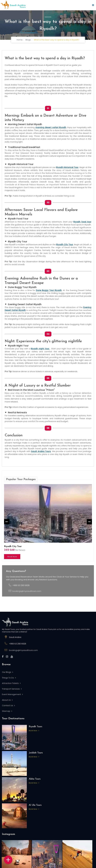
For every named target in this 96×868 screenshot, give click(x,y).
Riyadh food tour (82, 222)
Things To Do (9, 678)
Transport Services (12, 689)
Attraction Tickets (11, 683)
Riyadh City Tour (65, 244)
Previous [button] (7, 522)
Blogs (28, 40)
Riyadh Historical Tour (67, 167)
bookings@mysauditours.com (27, 591)
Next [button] (89, 522)
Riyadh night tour (40, 349)
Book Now (12, 557)
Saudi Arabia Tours (41, 451)
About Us (7, 700)
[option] (48, 522)
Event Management (12, 694)
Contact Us (8, 705)
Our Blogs (7, 672)
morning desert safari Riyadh (51, 127)
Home (20, 40)
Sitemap (7, 711)
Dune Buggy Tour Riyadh (49, 290)
